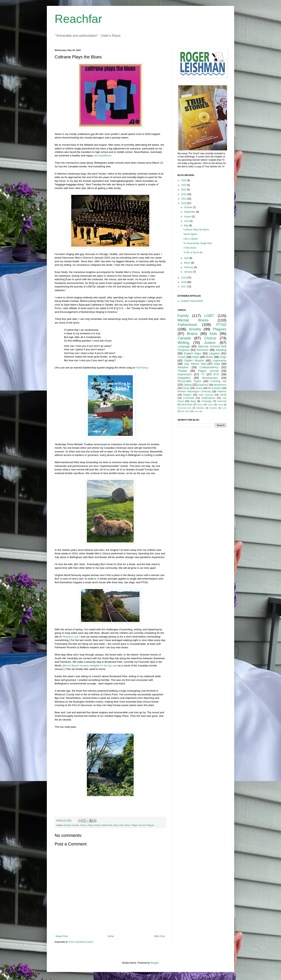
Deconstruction (185, 408)
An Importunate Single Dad (197, 243)
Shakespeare (209, 398)
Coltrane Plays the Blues (196, 230)
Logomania (219, 360)
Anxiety (67, 825)
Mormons (203, 350)
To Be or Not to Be (193, 252)
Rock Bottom (215, 388)
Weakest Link (71, 637)
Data (217, 364)
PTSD (221, 325)
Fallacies (222, 391)
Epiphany (203, 385)
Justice (210, 343)
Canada (75, 825)
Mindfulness (220, 385)
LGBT (209, 316)
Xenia (220, 405)
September (190, 212)
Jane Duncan (206, 395)
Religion (187, 395)
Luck (224, 408)
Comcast (222, 401)
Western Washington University (194, 391)
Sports (200, 405)
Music (127, 825)
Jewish (199, 388)
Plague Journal (138, 825)
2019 (184, 278)
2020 (184, 203)
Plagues (150, 825)
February (189, 267)
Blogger (154, 963)
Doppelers (184, 378)
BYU (216, 374)
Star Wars (185, 411)
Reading (221, 350)
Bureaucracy (210, 378)
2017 (184, 287)
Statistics (201, 408)
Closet (182, 357)
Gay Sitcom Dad (195, 364)
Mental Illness (193, 320)
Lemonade (189, 398)
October (189, 207)
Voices (210, 405)
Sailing (197, 411)
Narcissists (187, 405)
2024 (184, 185)
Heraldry (213, 408)
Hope (116, 825)
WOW (223, 395)
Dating (188, 385)
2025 (184, 180)
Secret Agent (190, 234)
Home (111, 936)
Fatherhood (107, 825)
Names (186, 388)
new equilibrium (102, 156)
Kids (121, 825)
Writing (183, 343)
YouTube (141, 368)
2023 (184, 190)
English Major (193, 353)
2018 (184, 282)
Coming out (218, 381)
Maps (193, 401)
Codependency (209, 367)
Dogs (90, 825)
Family (97, 825)
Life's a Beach (191, 239)
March (188, 263)
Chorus (83, 825)
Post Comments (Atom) (81, 942)
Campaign (207, 401)
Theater (182, 371)
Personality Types (189, 381)
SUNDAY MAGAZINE (192, 301)
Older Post (159, 936)
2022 (184, 194)
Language (184, 346)
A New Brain (190, 248)
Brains (192, 334)
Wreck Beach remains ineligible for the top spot (90, 666)
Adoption (183, 367)
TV (203, 374)
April (187, 258)
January (189, 272)
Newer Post (62, 936)
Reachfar (78, 19)
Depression (185, 374)
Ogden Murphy (194, 360)
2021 (184, 199)
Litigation (214, 353)
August (188, 217)
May (187, 226)
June (187, 221)
